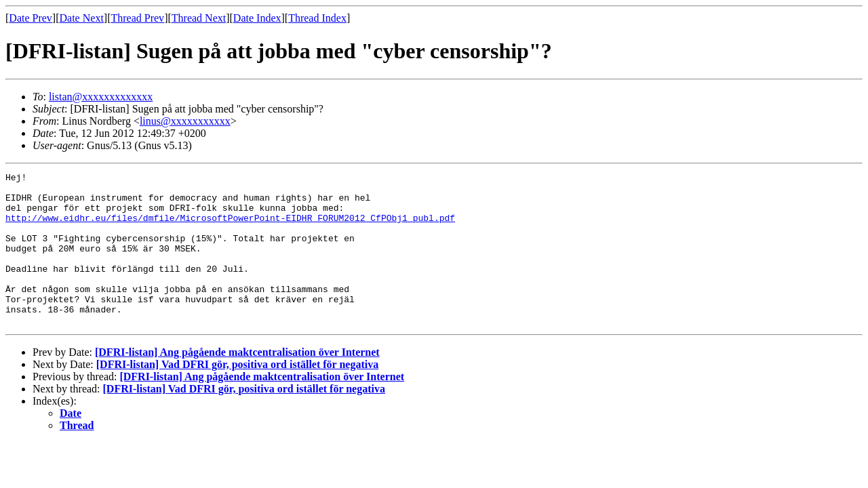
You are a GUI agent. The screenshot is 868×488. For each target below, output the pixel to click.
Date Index (257, 18)
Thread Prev (137, 18)
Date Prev (31, 18)
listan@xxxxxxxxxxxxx (101, 97)
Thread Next (199, 18)
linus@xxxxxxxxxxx (185, 121)
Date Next (82, 18)
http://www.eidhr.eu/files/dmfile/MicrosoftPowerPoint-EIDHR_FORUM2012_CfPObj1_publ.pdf (230, 228)
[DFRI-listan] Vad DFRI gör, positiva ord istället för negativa (237, 395)
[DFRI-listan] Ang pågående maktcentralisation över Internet (237, 383)
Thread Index (317, 18)
